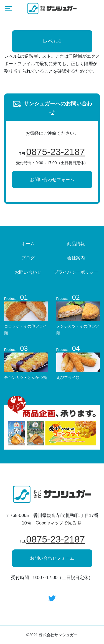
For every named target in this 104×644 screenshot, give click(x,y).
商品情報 (76, 244)
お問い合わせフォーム (52, 180)
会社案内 (76, 258)
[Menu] (8, 8)
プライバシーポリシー (76, 272)
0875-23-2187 (55, 152)
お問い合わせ (28, 272)
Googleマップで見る (56, 523)
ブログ (28, 258)
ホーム (28, 244)
